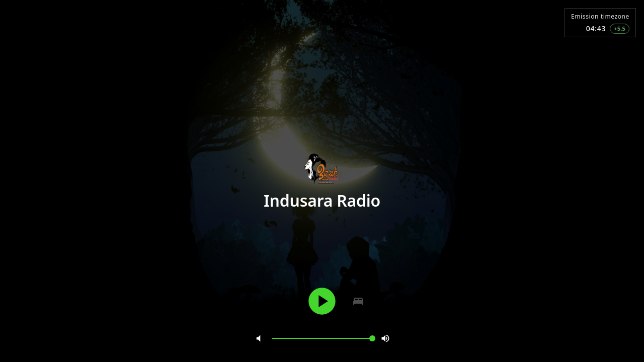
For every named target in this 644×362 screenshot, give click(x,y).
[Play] (322, 301)
